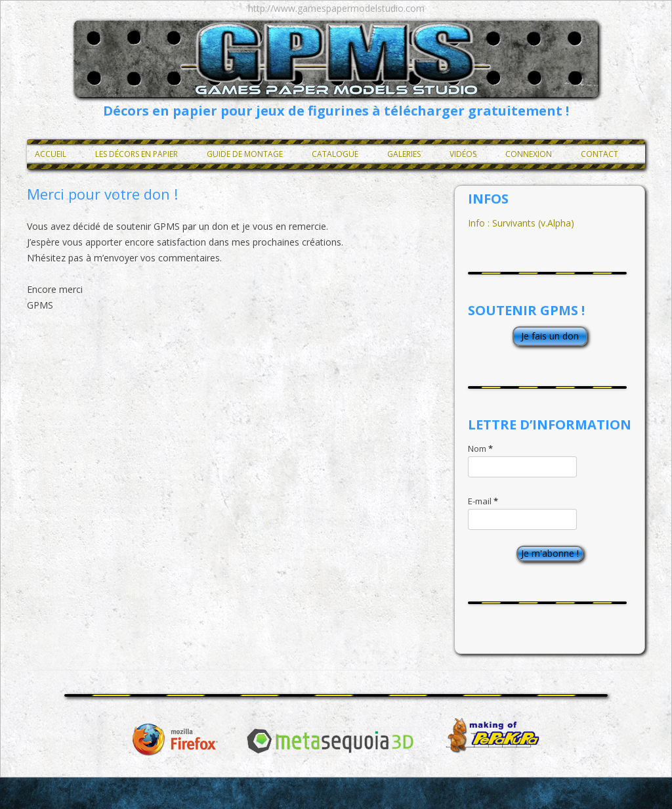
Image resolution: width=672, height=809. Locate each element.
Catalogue (335, 154)
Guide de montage (245, 154)
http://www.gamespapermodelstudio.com (336, 8)
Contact (599, 154)
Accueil (51, 154)
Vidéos (463, 154)
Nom (480, 448)
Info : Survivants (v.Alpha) (521, 223)
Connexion (529, 154)
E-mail (483, 501)
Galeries (404, 154)
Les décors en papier (136, 154)
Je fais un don (550, 336)
